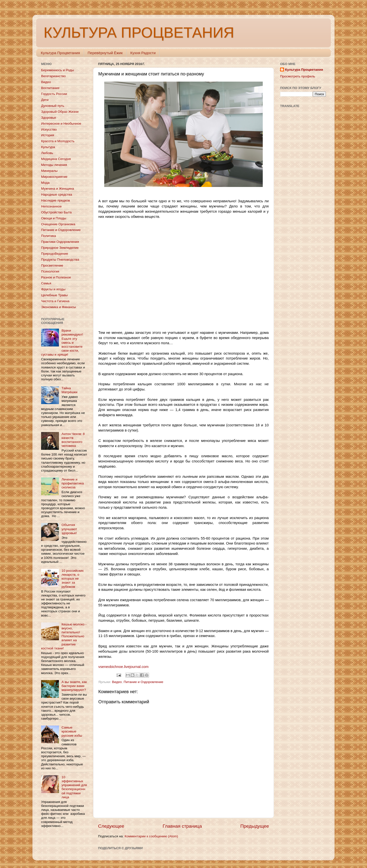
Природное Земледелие (60, 248)
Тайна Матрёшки (69, 390)
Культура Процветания (60, 53)
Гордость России (54, 94)
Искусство (49, 129)
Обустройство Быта (56, 212)
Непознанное (51, 206)
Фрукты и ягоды (53, 289)
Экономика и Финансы (58, 307)
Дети (45, 100)
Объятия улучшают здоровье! (69, 529)
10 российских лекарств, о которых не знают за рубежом (72, 579)
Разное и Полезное (56, 277)
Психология (50, 271)
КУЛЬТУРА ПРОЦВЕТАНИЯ (139, 33)
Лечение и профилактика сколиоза (73, 483)
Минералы (49, 171)
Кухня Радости (143, 53)
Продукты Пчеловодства (60, 260)
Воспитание (50, 88)
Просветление (52, 265)
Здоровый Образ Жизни (60, 112)
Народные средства (57, 194)
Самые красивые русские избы (72, 731)
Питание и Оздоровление (143, 682)
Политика (49, 236)
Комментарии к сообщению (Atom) (151, 836)
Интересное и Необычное (61, 124)
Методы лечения (54, 165)
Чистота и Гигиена (55, 301)
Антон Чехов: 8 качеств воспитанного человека (73, 440)
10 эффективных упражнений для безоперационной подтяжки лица (74, 787)
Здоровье (49, 118)
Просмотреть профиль (298, 76)
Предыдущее (255, 826)
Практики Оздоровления (60, 242)
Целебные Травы (54, 295)
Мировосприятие (54, 177)
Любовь (47, 153)
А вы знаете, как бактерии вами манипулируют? (74, 686)
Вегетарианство (53, 76)
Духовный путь (53, 106)
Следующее (111, 826)
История (48, 135)
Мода (45, 183)
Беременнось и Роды (58, 70)
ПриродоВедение (55, 254)
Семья (46, 283)
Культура (48, 147)
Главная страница (182, 826)
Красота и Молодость (58, 141)
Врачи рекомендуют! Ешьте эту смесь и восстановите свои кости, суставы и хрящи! (62, 343)
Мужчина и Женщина (58, 189)
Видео (117, 682)
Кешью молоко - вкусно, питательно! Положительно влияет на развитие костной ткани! (64, 636)
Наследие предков (55, 200)
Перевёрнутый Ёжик (105, 53)
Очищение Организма (58, 224)
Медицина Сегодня (56, 159)
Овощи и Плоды (54, 218)
